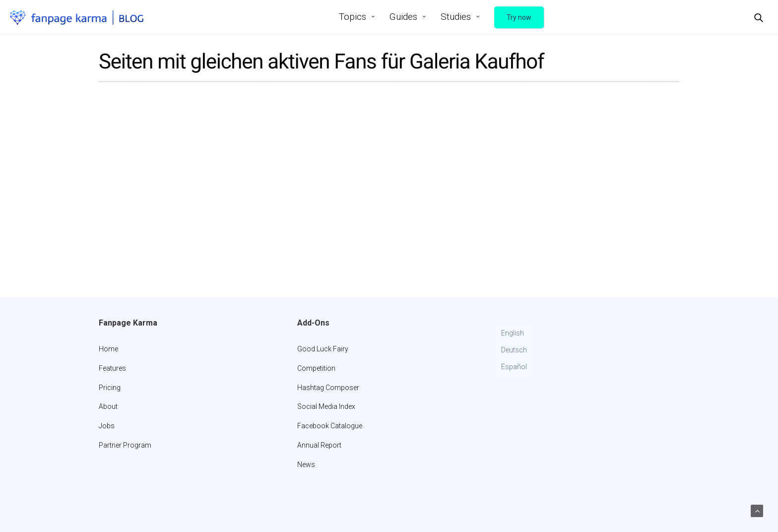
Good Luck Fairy (323, 349)
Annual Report (319, 445)
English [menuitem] (513, 333)
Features (112, 368)
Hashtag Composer (328, 388)
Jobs (107, 426)
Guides (403, 17)
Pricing (110, 388)
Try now (519, 17)
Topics (353, 17)
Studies (456, 17)
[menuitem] (514, 333)
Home (108, 349)
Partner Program (125, 445)
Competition (316, 368)
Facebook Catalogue (330, 426)
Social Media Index (326, 406)
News (306, 465)
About (108, 406)
